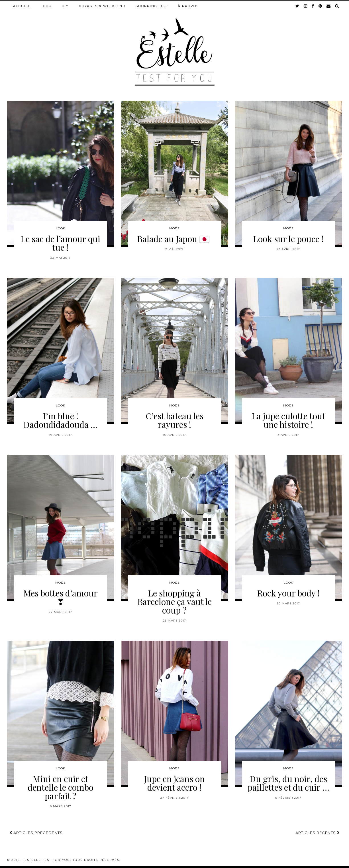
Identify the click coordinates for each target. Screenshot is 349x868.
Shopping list (152, 6)
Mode (174, 228)
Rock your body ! (288, 593)
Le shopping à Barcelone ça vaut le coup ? (174, 602)
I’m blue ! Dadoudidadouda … (60, 420)
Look (46, 6)
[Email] (329, 6)
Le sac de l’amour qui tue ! (60, 243)
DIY (65, 6)
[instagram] (306, 6)
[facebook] (313, 6)
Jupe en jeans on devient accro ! (174, 783)
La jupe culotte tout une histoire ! (288, 420)
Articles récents (318, 833)
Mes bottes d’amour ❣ (61, 597)
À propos (188, 6)
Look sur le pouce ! (288, 239)
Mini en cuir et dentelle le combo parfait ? (61, 787)
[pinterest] (321, 6)
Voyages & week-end (102, 6)
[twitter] (298, 6)
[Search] (337, 6)
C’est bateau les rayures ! (174, 420)
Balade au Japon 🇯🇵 (174, 239)
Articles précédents (36, 833)
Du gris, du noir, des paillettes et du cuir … (288, 783)
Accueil (22, 6)
